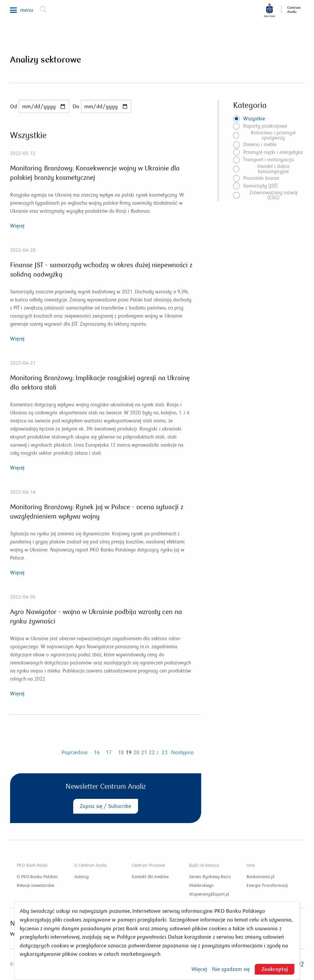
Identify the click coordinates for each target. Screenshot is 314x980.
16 (97, 752)
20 (136, 752)
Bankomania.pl (260, 877)
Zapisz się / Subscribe (105, 806)
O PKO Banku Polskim (37, 877)
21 (144, 752)
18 (121, 752)
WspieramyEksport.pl (209, 894)
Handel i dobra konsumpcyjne (273, 169)
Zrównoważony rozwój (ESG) (274, 195)
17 (109, 752)
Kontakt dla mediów (150, 877)
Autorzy (81, 877)
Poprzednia (75, 752)
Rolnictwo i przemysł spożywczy (273, 135)
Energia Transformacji (267, 886)
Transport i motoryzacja (268, 160)
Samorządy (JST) (260, 186)
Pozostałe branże (261, 178)
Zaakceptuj (275, 969)
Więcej (17, 226)
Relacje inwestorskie (35, 886)
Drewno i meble (260, 145)
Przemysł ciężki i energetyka (273, 152)
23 (165, 752)
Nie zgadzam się (231, 969)
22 (152, 752)
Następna (182, 752)
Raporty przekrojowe (265, 126)
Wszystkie (254, 119)
